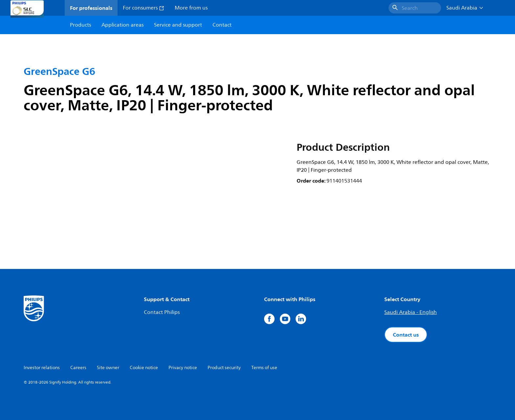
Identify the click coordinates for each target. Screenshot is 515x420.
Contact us (406, 335)
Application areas (123, 25)
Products (80, 25)
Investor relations (42, 368)
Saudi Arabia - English (411, 312)
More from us (191, 8)
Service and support (178, 25)
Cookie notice (144, 368)
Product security (224, 368)
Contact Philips (162, 312)
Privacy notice (183, 368)
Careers (78, 368)
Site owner (108, 368)
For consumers (144, 8)
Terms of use (264, 368)
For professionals (91, 8)
